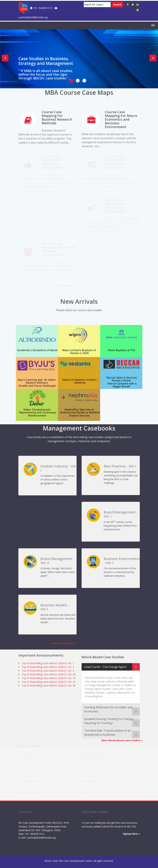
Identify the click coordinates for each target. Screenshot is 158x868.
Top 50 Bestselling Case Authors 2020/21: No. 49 (49, 684)
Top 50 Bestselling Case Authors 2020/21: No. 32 (49, 677)
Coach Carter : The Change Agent (105, 664)
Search (117, 4)
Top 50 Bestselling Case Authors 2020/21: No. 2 (48, 666)
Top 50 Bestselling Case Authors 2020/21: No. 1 (48, 662)
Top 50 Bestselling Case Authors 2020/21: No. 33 (49, 680)
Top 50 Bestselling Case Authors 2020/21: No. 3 (48, 669)
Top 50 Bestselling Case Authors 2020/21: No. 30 (49, 673)
